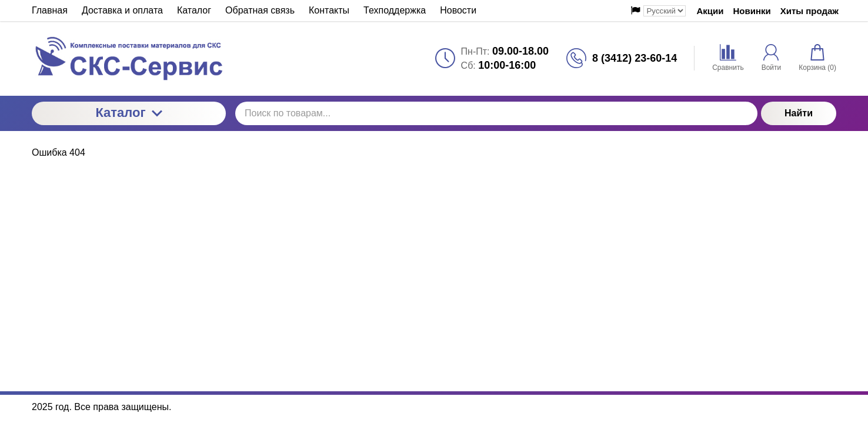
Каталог (128, 113)
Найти (799, 113)
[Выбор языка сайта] (665, 11)
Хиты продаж (809, 11)
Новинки (752, 11)
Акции (710, 11)
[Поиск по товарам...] (496, 113)
